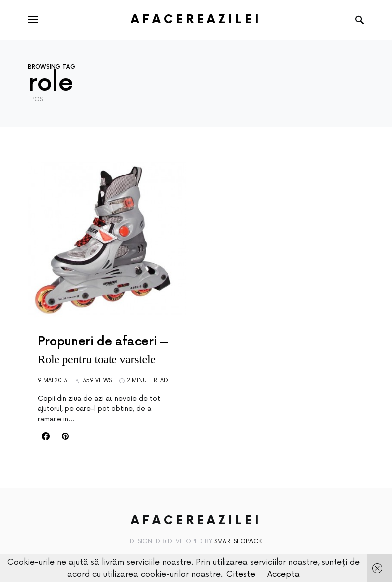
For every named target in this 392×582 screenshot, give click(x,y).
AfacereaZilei (196, 20)
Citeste (241, 574)
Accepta (283, 574)
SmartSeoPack (238, 542)
